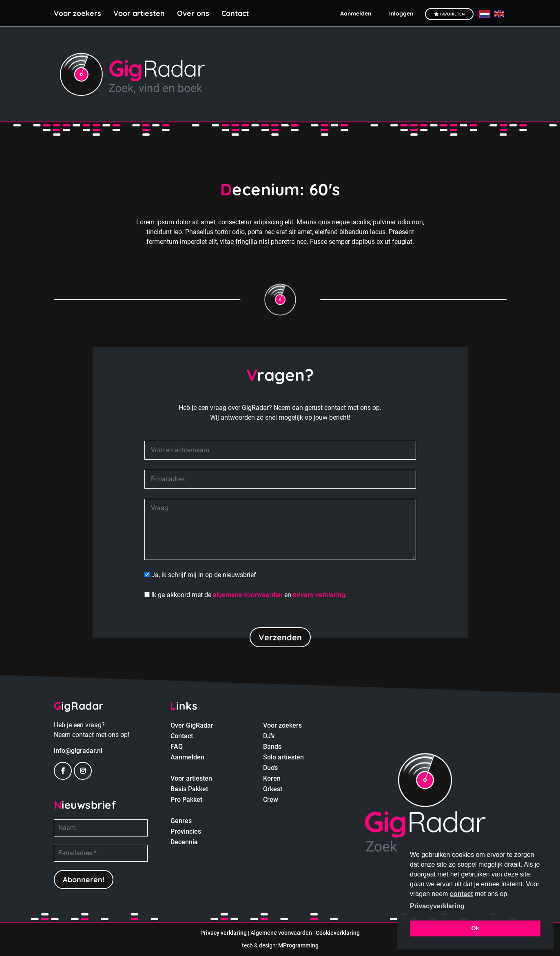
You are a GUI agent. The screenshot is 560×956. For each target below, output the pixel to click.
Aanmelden (187, 757)
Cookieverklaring (338, 933)
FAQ (177, 747)
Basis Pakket (189, 789)
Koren (272, 778)
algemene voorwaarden (248, 595)
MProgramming (298, 945)
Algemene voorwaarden (281, 933)
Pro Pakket (186, 800)
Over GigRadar (192, 725)
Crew (271, 800)
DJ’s (269, 736)
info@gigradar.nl (78, 751)
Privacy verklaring (224, 933)
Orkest (273, 789)
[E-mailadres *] (101, 853)
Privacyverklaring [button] (437, 906)
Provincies (186, 831)
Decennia (184, 842)
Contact (235, 13)
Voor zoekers (77, 13)
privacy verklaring (319, 595)
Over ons (193, 13)
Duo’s (270, 768)
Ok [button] (475, 928)
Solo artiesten (283, 757)
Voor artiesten (139, 13)
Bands (272, 747)
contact (462, 894)
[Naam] (101, 828)
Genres (181, 821)
